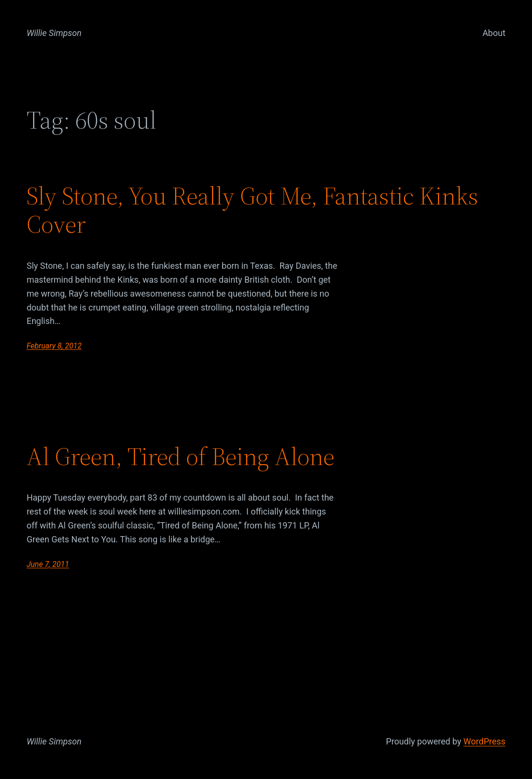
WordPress (484, 741)
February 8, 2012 (54, 346)
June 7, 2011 (47, 564)
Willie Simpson (54, 33)
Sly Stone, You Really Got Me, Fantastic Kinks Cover (252, 210)
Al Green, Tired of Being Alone (180, 456)
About (494, 33)
